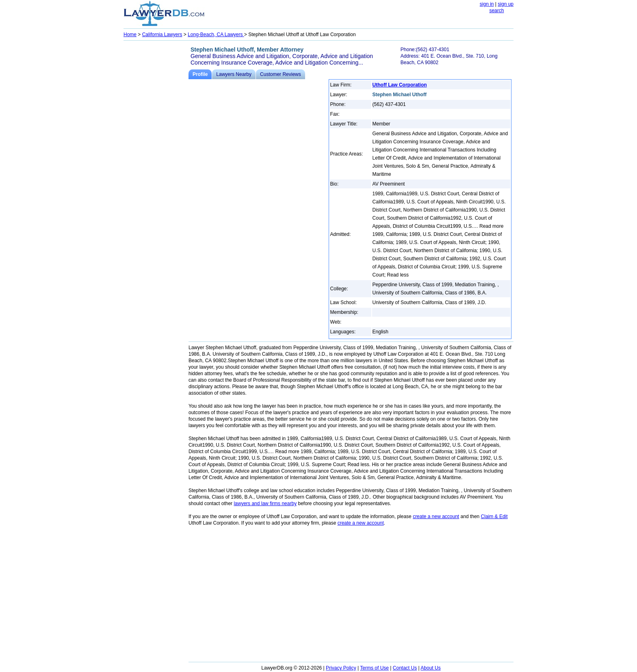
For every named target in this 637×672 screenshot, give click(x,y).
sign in (487, 4)
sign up (506, 4)
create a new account (436, 516)
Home (130, 35)
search (496, 11)
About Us (430, 668)
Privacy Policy (341, 668)
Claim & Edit (494, 516)
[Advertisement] (156, 165)
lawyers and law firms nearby (265, 503)
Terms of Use (374, 668)
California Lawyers (162, 35)
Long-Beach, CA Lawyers (216, 35)
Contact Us (405, 668)
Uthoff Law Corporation (400, 85)
